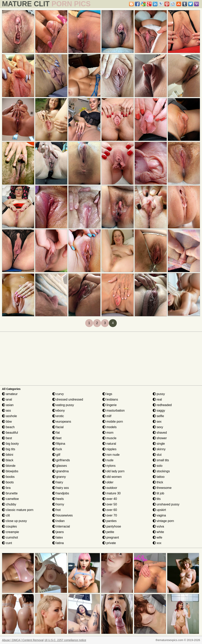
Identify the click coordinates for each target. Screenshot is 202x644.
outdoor (110, 488)
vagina (159, 515)
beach (8, 427)
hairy (58, 482)
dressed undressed (68, 399)
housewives (63, 515)
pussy (159, 394)
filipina (59, 444)
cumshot (10, 537)
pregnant (111, 537)
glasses (60, 466)
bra (6, 488)
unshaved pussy (166, 504)
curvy (58, 394)
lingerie (109, 405)
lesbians (110, 399)
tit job (159, 493)
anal (7, 399)
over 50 (110, 504)
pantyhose (112, 526)
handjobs (61, 493)
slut (157, 455)
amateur (10, 394)
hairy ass (61, 488)
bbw (7, 422)
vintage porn (163, 521)
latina (58, 543)
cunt (7, 543)
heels (58, 499)
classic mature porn (18, 510)
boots (8, 482)
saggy (159, 411)
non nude (111, 455)
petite (108, 532)
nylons (109, 466)
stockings (161, 471)
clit (6, 515)
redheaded (162, 405)
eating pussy (63, 405)
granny (59, 477)
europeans (62, 422)
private (109, 543)
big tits (9, 449)
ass (6, 411)
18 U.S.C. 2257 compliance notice (65, 640)
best (7, 438)
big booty (10, 444)
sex (157, 422)
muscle (109, 438)
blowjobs (10, 471)
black (8, 460)
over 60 (110, 510)
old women (112, 477)
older (108, 482)
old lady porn (113, 471)
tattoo (159, 477)
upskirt (159, 510)
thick (158, 482)
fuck (57, 449)
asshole (9, 416)
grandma (61, 471)
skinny (159, 449)
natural (109, 444)
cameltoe (10, 499)
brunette (10, 493)
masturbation (114, 411)
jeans (58, 532)
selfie (158, 416)
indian (58, 521)
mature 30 (111, 493)
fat (56, 433)
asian (8, 405)
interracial (61, 526)
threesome (162, 488)
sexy (158, 427)
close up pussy (14, 521)
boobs (8, 477)
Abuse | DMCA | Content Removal (23, 640)
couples (9, 526)
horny (58, 504)
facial (58, 427)
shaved (160, 433)
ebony (59, 411)
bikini (8, 455)
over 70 (110, 515)
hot (57, 510)
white (158, 532)
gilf (56, 455)
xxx (157, 543)
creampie (10, 532)
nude (108, 460)
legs (107, 394)
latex (58, 537)
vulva (158, 526)
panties (109, 521)
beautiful (10, 433)
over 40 (110, 499)
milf (107, 416)
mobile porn (113, 422)
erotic (58, 416)
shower (160, 438)
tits (157, 499)
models (109, 427)
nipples (109, 449)
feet (57, 438)
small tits (161, 460)
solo (158, 466)
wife (158, 537)
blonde (9, 466)
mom (108, 433)
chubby (9, 504)
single (159, 444)
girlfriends (61, 460)
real (157, 399)
